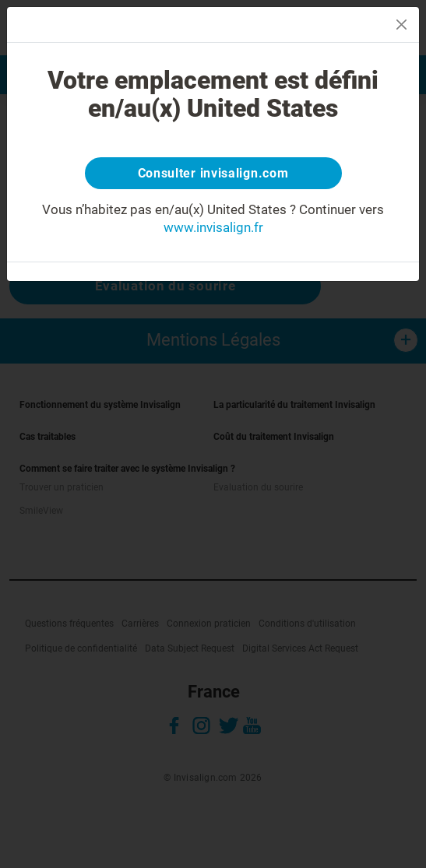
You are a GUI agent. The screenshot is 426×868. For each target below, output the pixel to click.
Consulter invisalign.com (213, 173)
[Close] (401, 25)
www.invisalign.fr (213, 227)
